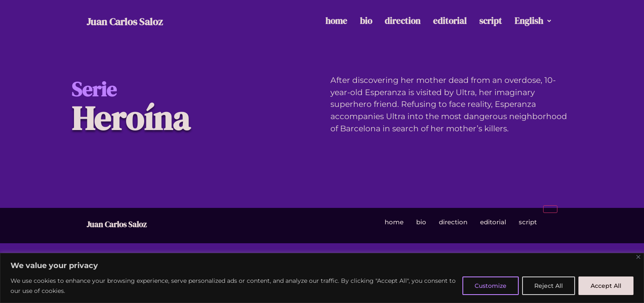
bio (366, 21)
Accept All (606, 286)
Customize (491, 286)
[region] (322, 278)
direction (402, 21)
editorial (450, 21)
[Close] (638, 257)
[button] (533, 21)
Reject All (549, 286)
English (533, 21)
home (336, 21)
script (491, 21)
